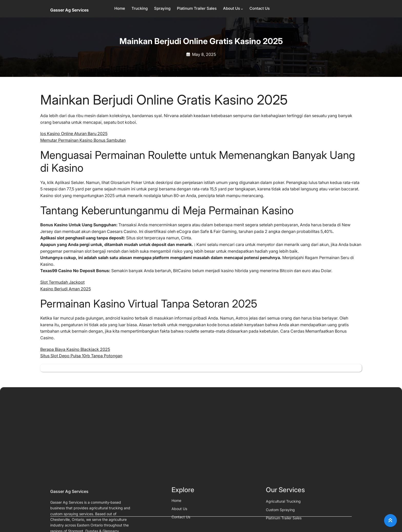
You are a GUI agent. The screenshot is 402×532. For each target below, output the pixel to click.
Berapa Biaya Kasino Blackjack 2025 (75, 349)
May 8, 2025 (204, 54)
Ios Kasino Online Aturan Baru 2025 (74, 134)
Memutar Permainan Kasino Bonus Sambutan (83, 140)
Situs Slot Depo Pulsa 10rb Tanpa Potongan (81, 356)
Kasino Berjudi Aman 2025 (66, 289)
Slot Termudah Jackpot (62, 282)
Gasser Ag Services (69, 10)
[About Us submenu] (242, 9)
